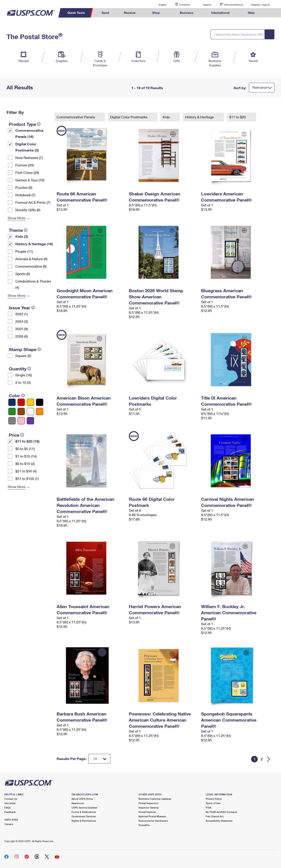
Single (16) (24, 375)
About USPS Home (82, 799)
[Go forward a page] (269, 759)
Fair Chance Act (215, 816)
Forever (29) (25, 165)
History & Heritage (200, 117)
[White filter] (30, 411)
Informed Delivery (233, 5)
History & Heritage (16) (34, 244)
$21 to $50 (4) (26, 471)
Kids (167, 117)
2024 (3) (22, 321)
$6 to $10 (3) (25, 464)
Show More (17, 218)
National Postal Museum (152, 816)
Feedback (10, 812)
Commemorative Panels (76, 117)
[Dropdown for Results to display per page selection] (99, 759)
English (158, 5)
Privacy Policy (214, 799)
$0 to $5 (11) (25, 449)
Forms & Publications (84, 812)
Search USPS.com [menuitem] (270, 13)
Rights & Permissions (84, 821)
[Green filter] (12, 411)
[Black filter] (40, 402)
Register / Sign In (261, 5)
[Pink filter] (21, 421)
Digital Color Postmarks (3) (27, 147)
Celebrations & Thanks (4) (33, 284)
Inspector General (149, 808)
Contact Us (11, 799)
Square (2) (23, 356)
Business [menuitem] (187, 13)
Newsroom (78, 803)
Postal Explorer (147, 812)
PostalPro (144, 825)
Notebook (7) (25, 195)
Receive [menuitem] (130, 13)
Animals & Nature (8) (31, 259)
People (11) (24, 251)
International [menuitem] (220, 13)
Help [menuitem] (251, 13)
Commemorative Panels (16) (29, 133)
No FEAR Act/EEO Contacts (221, 812)
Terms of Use (213, 803)
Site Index (10, 803)
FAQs (7, 808)
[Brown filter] (21, 411)
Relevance (260, 87)
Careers (9, 824)
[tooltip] (39, 124)
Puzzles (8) (24, 187)
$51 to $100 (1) (27, 478)
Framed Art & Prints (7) (33, 202)
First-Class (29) (27, 172)
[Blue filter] (12, 402)
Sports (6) (23, 274)
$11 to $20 (238, 117)
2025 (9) (22, 329)
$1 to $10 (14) (26, 456)
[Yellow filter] (30, 402)
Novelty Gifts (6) (28, 210)
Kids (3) (22, 236)
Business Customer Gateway (155, 799)
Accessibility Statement (219, 821)
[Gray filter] (12, 421)
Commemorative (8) (31, 266)
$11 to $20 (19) (27, 441)
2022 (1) (22, 314)
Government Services (84, 816)
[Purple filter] (30, 421)
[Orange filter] (40, 411)
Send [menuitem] (105, 13)
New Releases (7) (29, 158)
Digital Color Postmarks (129, 117)
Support (207, 5)
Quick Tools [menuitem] (76, 13)
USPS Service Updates (84, 808)
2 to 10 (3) (23, 382)
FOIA (208, 808)
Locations (185, 5)
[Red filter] (21, 402)
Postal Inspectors (149, 803)
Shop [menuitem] (156, 13)
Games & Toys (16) (30, 180)
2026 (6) (22, 336)
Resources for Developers (153, 821)
